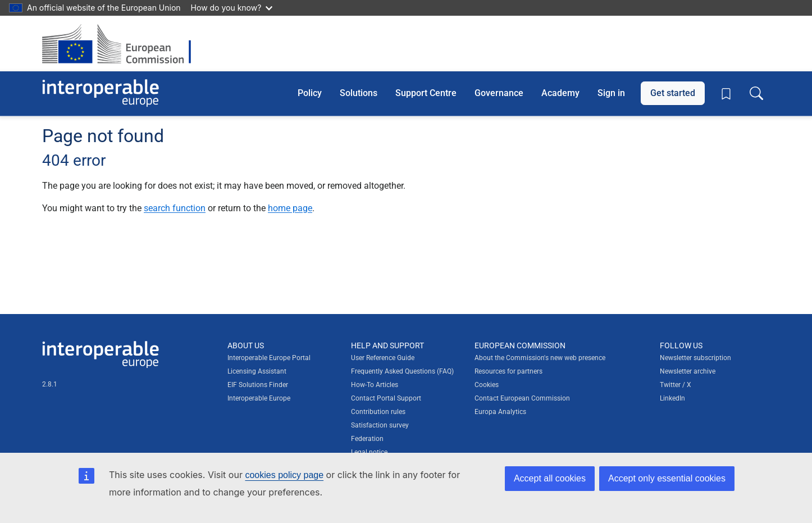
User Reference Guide (383, 358)
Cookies (487, 385)
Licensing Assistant (257, 371)
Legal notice (369, 452)
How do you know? (232, 8)
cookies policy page (284, 475)
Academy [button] (560, 93)
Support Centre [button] (426, 93)
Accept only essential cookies (667, 478)
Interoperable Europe (259, 398)
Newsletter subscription (695, 358)
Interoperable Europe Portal (269, 358)
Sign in (611, 93)
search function (175, 208)
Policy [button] (310, 93)
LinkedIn (672, 398)
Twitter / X (676, 385)
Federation (367, 439)
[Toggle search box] (756, 93)
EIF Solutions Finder (258, 385)
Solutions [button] (359, 93)
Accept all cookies (550, 478)
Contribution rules (378, 412)
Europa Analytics (500, 412)
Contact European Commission (522, 398)
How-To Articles (375, 385)
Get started (673, 93)
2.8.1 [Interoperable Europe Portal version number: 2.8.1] (50, 384)
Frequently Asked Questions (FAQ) (402, 371)
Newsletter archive (688, 371)
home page (290, 208)
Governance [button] (499, 93)
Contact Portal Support (386, 398)
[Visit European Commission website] (122, 44)
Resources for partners (508, 371)
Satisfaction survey (380, 425)
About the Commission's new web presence (540, 358)
